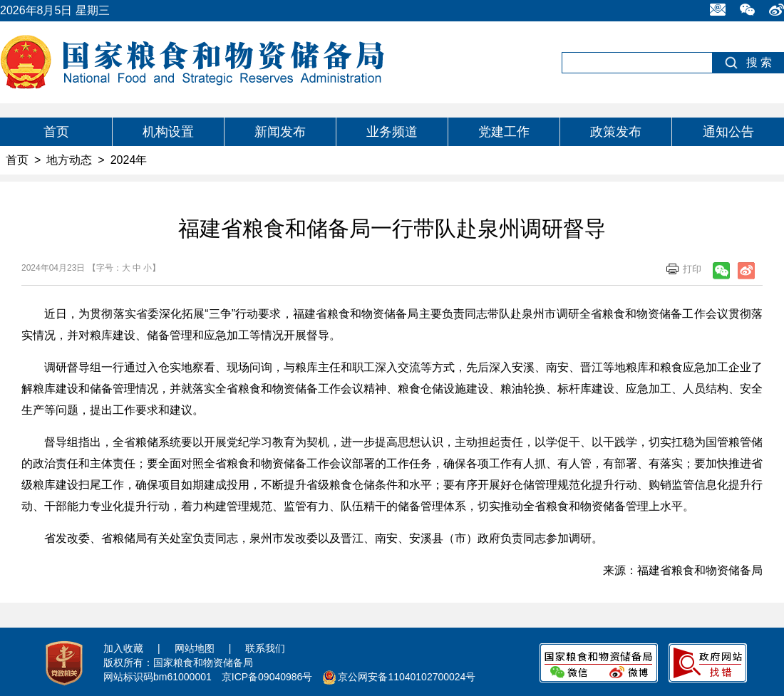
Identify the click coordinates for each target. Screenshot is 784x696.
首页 (56, 132)
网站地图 (195, 648)
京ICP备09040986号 (267, 677)
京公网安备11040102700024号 (407, 677)
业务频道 (392, 132)
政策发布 (616, 132)
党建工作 (504, 132)
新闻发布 (280, 132)
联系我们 (265, 648)
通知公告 (728, 132)
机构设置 (168, 132)
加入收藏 (123, 648)
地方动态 (69, 160)
